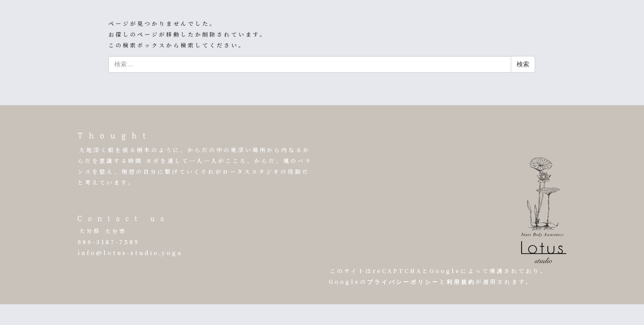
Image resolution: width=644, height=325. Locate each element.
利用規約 (461, 283)
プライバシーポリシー (403, 283)
